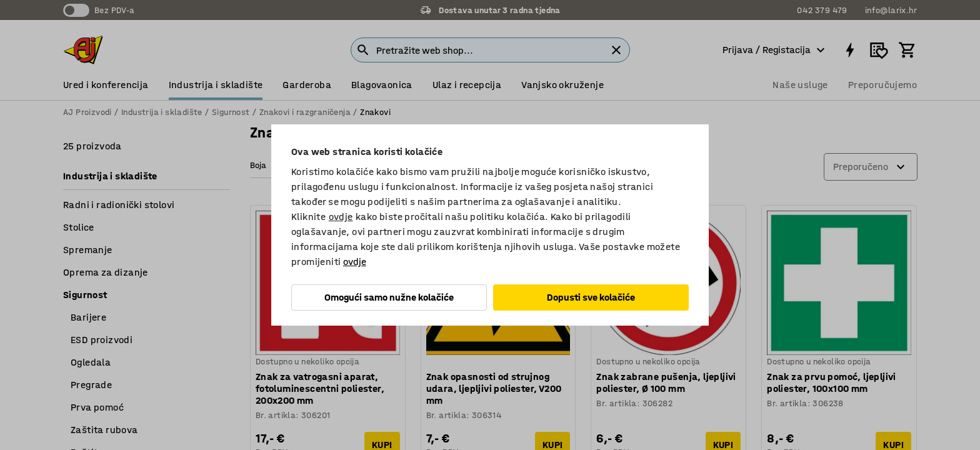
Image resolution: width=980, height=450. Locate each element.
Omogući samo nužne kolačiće (389, 297)
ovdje (341, 217)
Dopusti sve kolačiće (591, 297)
